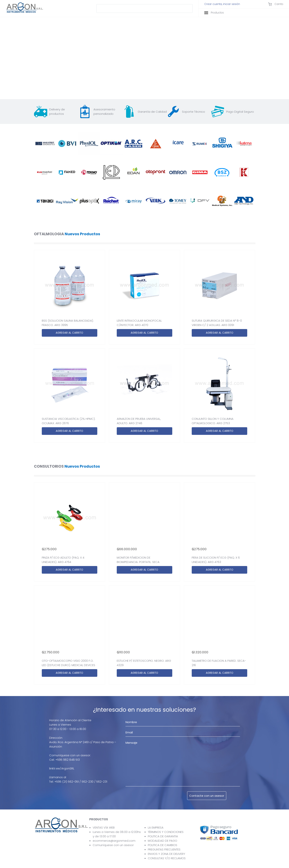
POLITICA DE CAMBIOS (163, 845)
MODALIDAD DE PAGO (163, 841)
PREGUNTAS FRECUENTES (164, 849)
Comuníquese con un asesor (113, 845)
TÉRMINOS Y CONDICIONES (166, 832)
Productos (214, 13)
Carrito (276, 4)
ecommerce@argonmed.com (114, 841)
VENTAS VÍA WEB (104, 827)
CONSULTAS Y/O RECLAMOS (167, 858)
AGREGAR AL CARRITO (69, 333)
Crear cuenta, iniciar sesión (222, 4)
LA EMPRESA (156, 827)
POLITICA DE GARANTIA (163, 836)
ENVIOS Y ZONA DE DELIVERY (167, 854)
